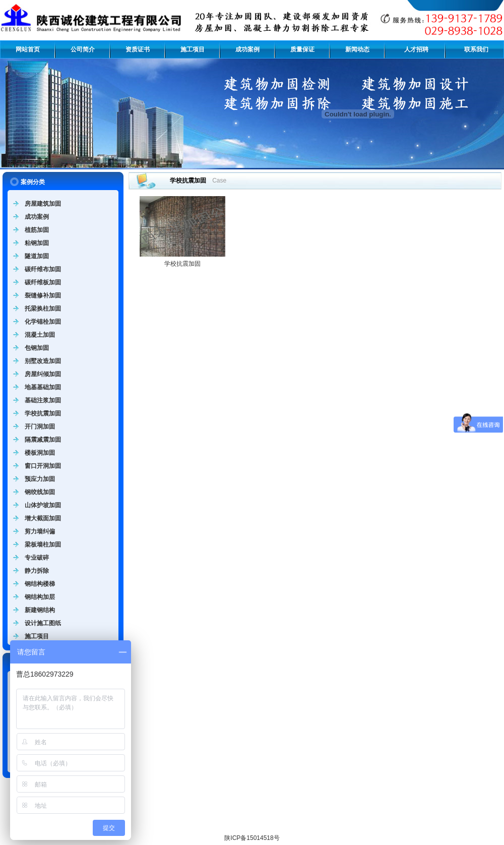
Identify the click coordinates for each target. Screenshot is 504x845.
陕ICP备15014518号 (252, 838)
